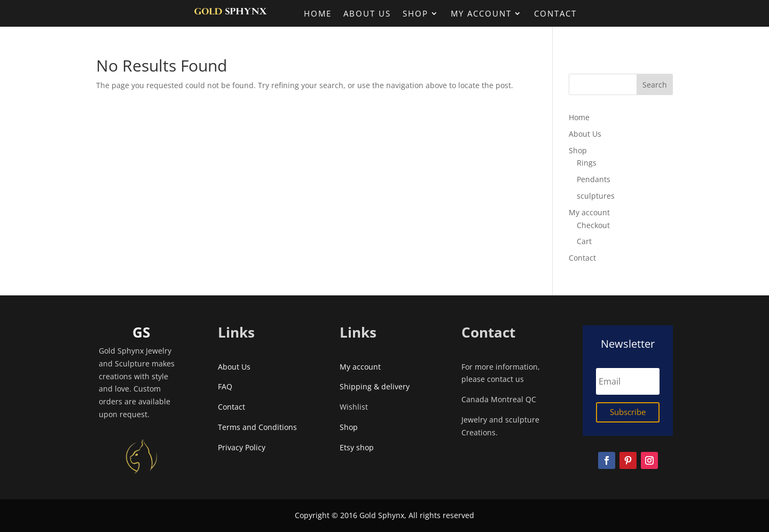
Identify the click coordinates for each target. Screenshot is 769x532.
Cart (584, 241)
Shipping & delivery (375, 386)
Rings (587, 163)
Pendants (594, 179)
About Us (367, 14)
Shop (415, 14)
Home (318, 14)
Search (655, 85)
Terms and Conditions (257, 427)
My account (481, 14)
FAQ (225, 386)
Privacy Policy (242, 447)
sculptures (596, 196)
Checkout (593, 225)
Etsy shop (359, 447)
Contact (555, 14)
